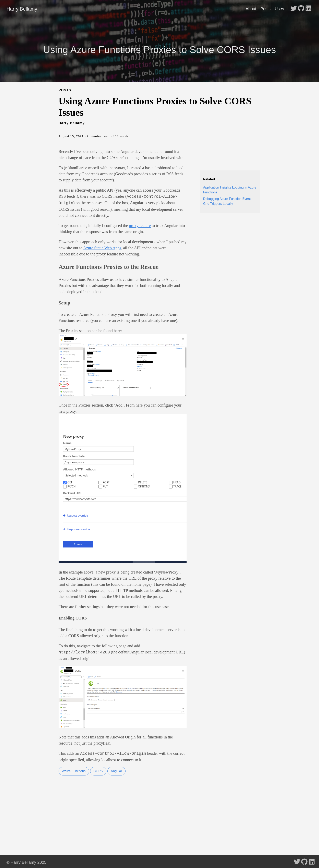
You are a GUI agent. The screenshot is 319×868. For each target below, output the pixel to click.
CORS (98, 769)
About (251, 9)
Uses (279, 9)
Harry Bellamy (22, 9)
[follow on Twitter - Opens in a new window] (294, 9)
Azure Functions (74, 769)
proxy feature (140, 225)
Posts (265, 9)
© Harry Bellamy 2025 (26, 861)
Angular (116, 769)
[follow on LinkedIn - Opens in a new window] (308, 9)
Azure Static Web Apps (102, 247)
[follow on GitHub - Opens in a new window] (301, 9)
